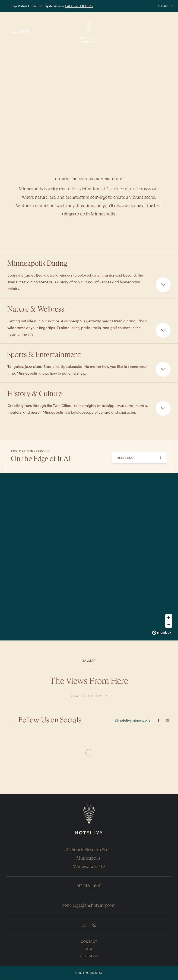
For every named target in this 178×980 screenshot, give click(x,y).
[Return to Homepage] (89, 820)
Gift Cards (89, 956)
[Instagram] (168, 722)
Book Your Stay (89, 973)
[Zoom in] (169, 618)
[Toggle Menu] (21, 31)
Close (166, 6)
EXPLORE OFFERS (79, 6)
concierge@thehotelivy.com (89, 905)
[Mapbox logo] (162, 633)
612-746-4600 (89, 886)
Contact (89, 942)
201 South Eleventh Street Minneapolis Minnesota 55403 (89, 858)
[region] (89, 557)
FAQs (89, 949)
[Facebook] (159, 722)
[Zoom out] (169, 624)
